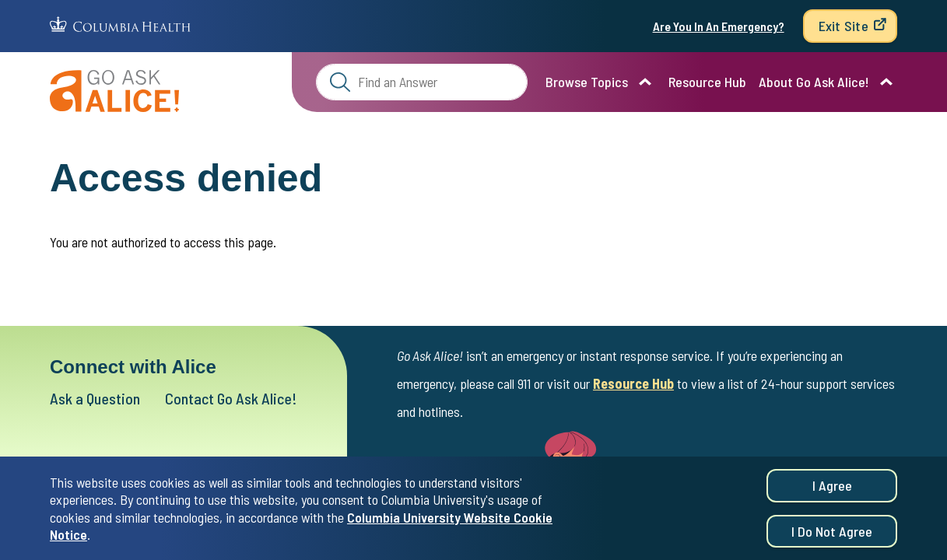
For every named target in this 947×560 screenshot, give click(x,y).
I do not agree (832, 534)
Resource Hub (707, 82)
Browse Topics (587, 82)
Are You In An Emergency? (719, 26)
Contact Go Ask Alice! (231, 398)
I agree (832, 488)
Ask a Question (95, 398)
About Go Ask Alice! (814, 82)
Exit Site (844, 26)
